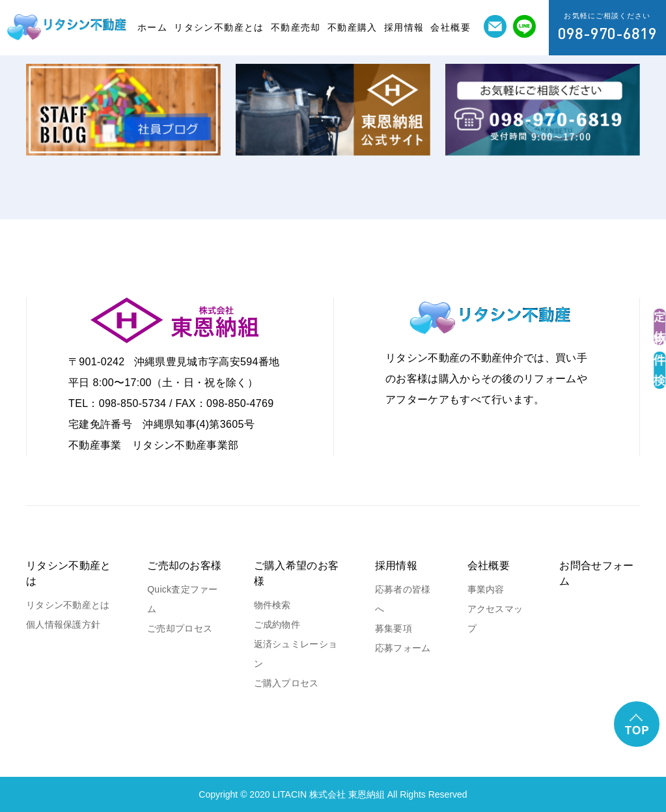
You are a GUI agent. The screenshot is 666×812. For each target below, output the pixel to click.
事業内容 (486, 589)
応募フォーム (403, 648)
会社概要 (451, 27)
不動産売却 (296, 27)
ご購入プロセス (286, 683)
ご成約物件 (277, 624)
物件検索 (272, 605)
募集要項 (394, 628)
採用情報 (404, 27)
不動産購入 (353, 27)
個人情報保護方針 (63, 624)
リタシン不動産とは (219, 27)
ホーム (152, 27)
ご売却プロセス (180, 628)
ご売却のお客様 (184, 566)
